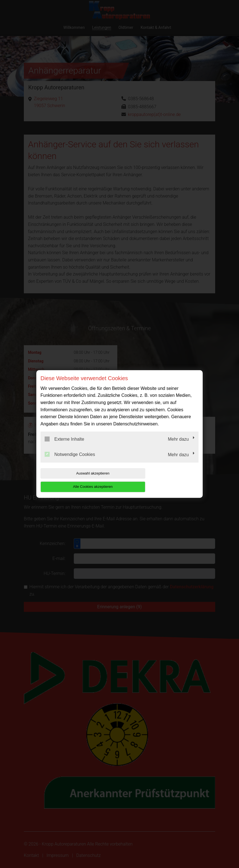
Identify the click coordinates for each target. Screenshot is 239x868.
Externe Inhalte (64, 446)
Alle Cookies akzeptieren (163, 480)
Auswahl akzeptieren (76, 480)
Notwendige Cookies (70, 461)
